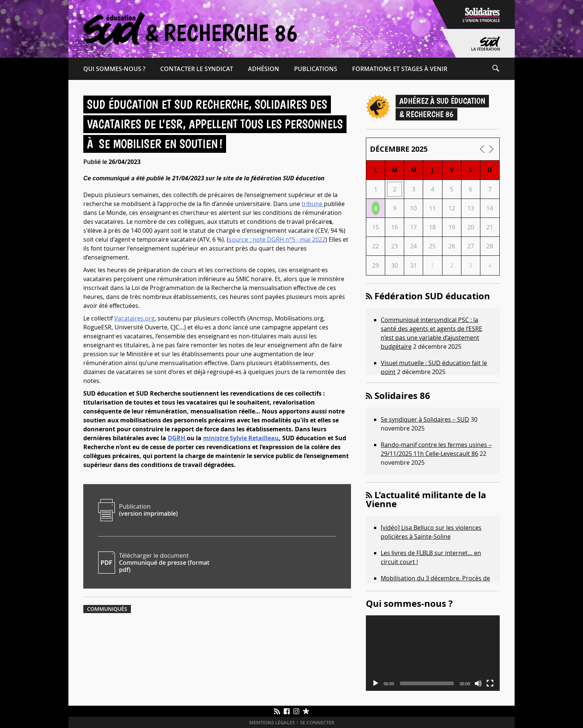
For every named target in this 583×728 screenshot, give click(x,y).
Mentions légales (272, 723)
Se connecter (317, 723)
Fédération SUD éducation (432, 296)
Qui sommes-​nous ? (114, 69)
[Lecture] (376, 683)
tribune (313, 204)
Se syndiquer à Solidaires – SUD (425, 419)
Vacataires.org (134, 318)
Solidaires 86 (402, 396)
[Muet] (478, 683)
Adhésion (264, 69)
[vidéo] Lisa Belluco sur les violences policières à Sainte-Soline (431, 532)
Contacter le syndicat (197, 69)
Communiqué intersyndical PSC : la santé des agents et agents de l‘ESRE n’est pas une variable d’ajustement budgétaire (431, 333)
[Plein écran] (490, 683)
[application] (433, 653)
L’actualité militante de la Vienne (426, 499)
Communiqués (107, 609)
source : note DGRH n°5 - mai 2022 (277, 239)
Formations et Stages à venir (400, 69)
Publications (316, 69)
